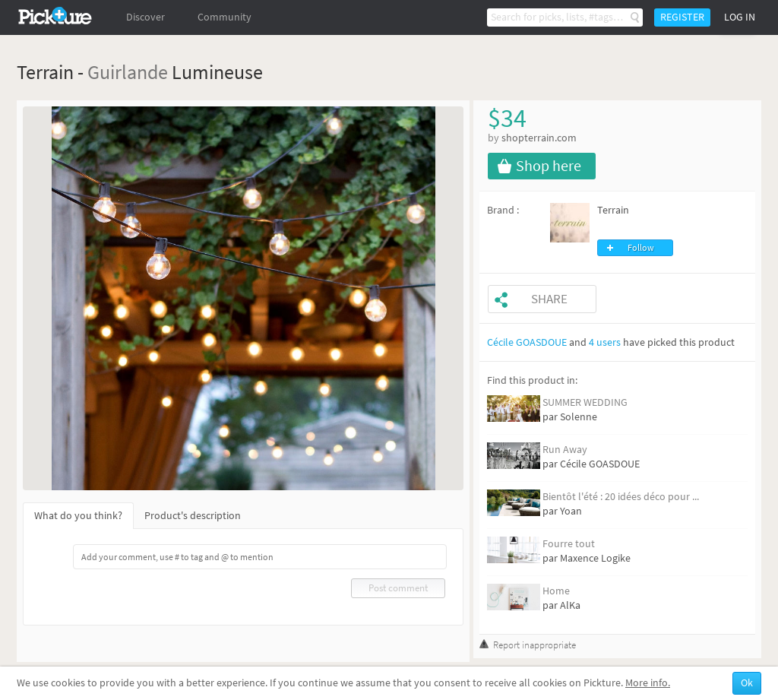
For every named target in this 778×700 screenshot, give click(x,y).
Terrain (613, 210)
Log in (740, 17)
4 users (605, 342)
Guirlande (128, 72)
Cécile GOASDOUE (527, 342)
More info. (648, 683)
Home (556, 591)
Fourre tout (569, 544)
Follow (641, 248)
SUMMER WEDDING (585, 402)
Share (549, 299)
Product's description (193, 516)
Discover (145, 17)
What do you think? (78, 516)
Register (682, 17)
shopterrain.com (539, 138)
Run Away (565, 450)
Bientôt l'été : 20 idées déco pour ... (621, 497)
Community (225, 17)
